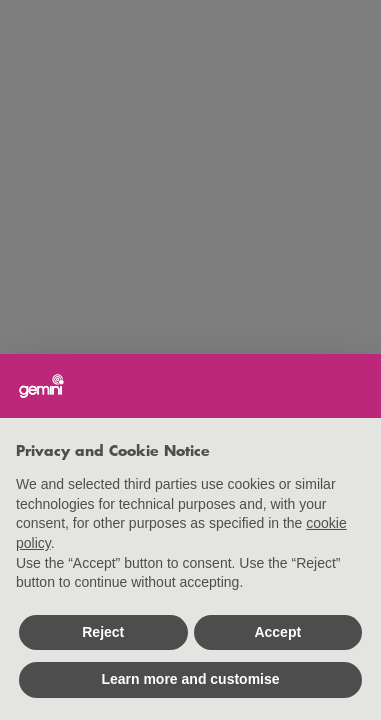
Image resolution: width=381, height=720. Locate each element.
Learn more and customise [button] (190, 679)
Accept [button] (277, 632)
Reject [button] (103, 632)
